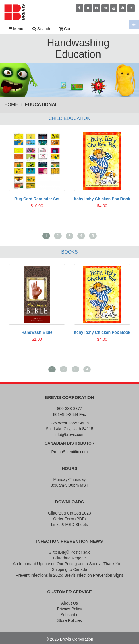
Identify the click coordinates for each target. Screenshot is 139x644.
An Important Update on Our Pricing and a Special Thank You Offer (69, 564)
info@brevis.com (69, 435)
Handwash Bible (37, 332)
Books (70, 252)
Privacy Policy (69, 609)
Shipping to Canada (70, 569)
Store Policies (69, 620)
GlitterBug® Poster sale (70, 552)
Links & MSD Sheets (69, 525)
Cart (65, 29)
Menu (16, 29)
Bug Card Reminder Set (37, 199)
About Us (69, 603)
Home (11, 105)
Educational (41, 105)
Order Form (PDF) (69, 519)
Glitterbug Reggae (69, 558)
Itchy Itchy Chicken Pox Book (102, 199)
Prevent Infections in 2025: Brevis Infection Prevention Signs (69, 575)
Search (41, 29)
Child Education (69, 118)
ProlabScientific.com (70, 452)
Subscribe (69, 615)
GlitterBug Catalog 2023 (69, 513)
